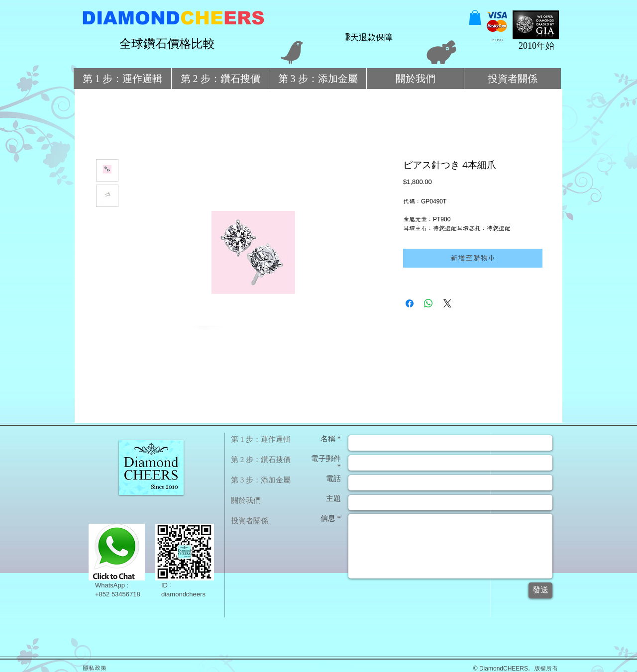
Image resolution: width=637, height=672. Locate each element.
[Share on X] (447, 303)
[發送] (540, 590)
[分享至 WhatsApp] (428, 303)
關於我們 (246, 500)
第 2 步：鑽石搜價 (261, 460)
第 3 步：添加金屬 (261, 480)
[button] (475, 17)
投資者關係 (250, 521)
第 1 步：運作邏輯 (261, 439)
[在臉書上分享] (410, 303)
